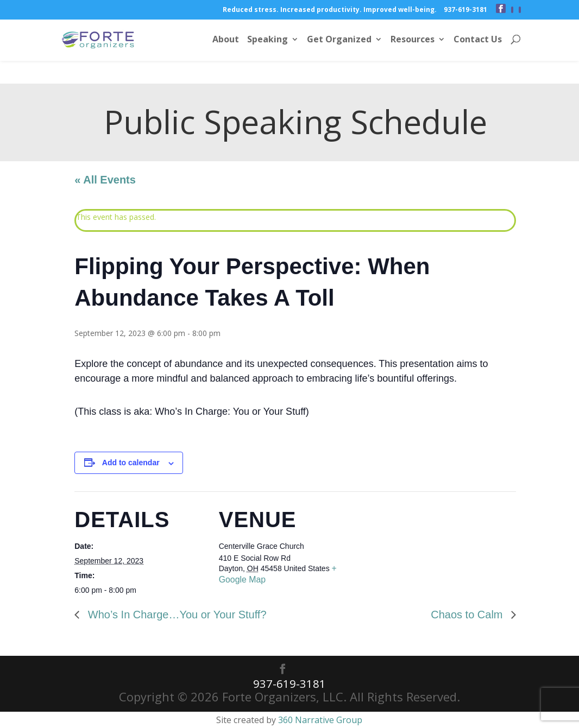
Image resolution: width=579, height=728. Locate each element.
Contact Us (478, 41)
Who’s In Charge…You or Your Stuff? (175, 615)
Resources (413, 41)
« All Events (105, 180)
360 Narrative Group (320, 719)
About (226, 41)
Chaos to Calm (468, 615)
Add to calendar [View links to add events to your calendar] (131, 463)
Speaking (268, 41)
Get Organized (339, 41)
